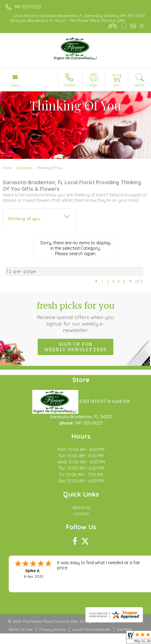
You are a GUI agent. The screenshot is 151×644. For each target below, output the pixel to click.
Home (7, 168)
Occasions (24, 168)
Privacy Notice (52, 629)
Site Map (125, 629)
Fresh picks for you (75, 317)
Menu (15, 85)
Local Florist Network (91, 629)
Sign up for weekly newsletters (75, 347)
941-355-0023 (28, 7)
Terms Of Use (20, 629)
